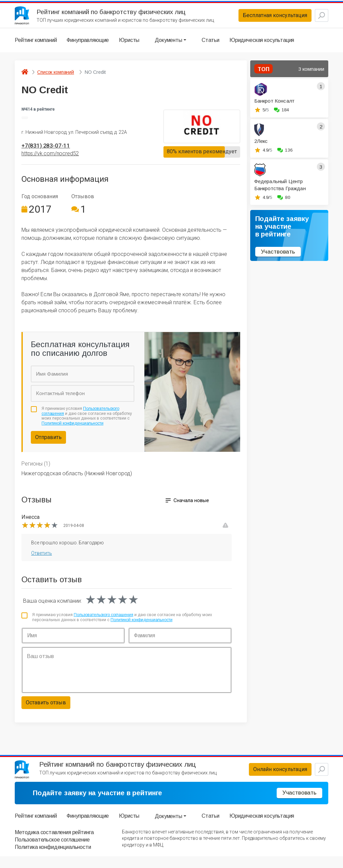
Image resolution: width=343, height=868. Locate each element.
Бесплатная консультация (259, 18)
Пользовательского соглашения (104, 621)
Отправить (48, 444)
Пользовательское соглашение (52, 851)
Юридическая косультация (262, 45)
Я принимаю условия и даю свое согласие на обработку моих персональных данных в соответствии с (87, 422)
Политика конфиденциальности (53, 859)
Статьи (211, 45)
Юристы (129, 45)
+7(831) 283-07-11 (51, 152)
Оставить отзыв (46, 709)
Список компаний (56, 77)
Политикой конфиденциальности (73, 430)
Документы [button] (168, 45)
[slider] (40, 532)
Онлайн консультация (264, 779)
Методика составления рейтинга (54, 844)
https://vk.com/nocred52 (50, 160)
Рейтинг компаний (36, 45)
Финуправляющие (88, 45)
